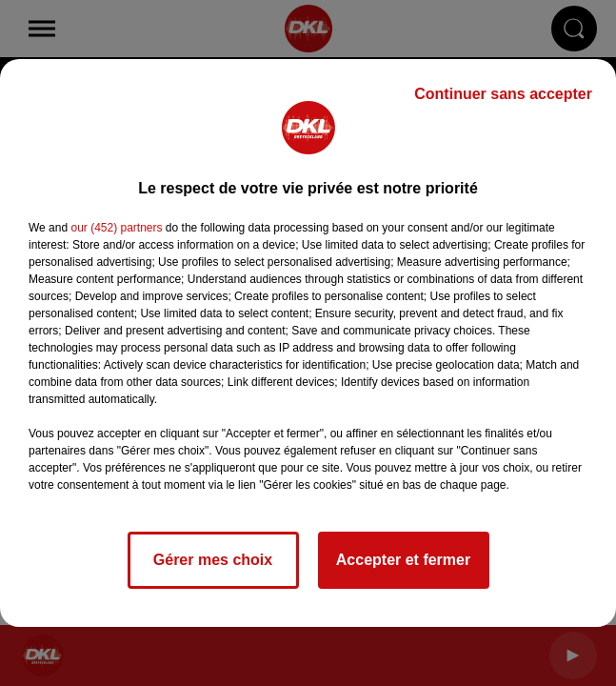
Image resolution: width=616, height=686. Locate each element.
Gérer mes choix (213, 560)
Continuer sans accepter (503, 94)
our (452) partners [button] (116, 228)
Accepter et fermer (403, 560)
